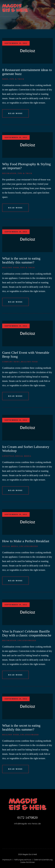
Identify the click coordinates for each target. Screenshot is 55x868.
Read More (15, 113)
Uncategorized (29, 546)
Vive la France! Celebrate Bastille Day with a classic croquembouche (27, 633)
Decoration (9, 173)
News (5, 79)
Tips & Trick (17, 79)
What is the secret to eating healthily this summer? (21, 260)
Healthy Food (11, 268)
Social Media (23, 456)
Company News (11, 362)
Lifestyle (8, 456)
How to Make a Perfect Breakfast (26, 541)
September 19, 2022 (16, 43)
